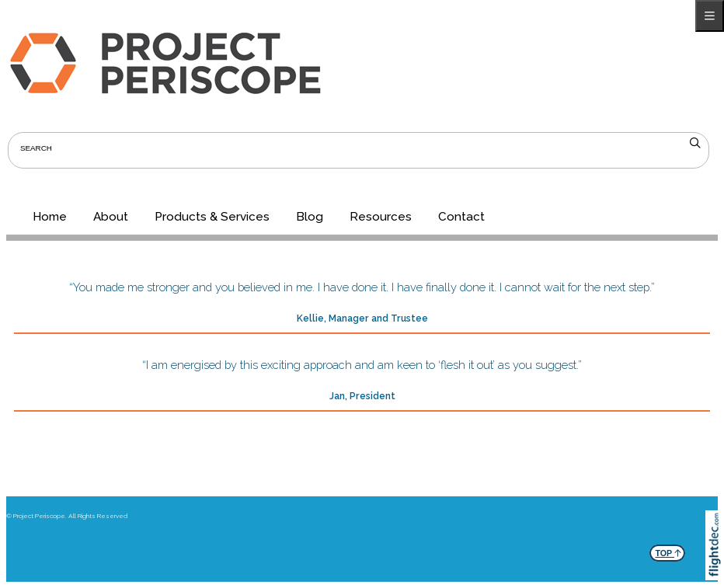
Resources (381, 217)
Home (50, 217)
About (111, 217)
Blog (310, 217)
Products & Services (212, 217)
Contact (461, 217)
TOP (668, 551)
